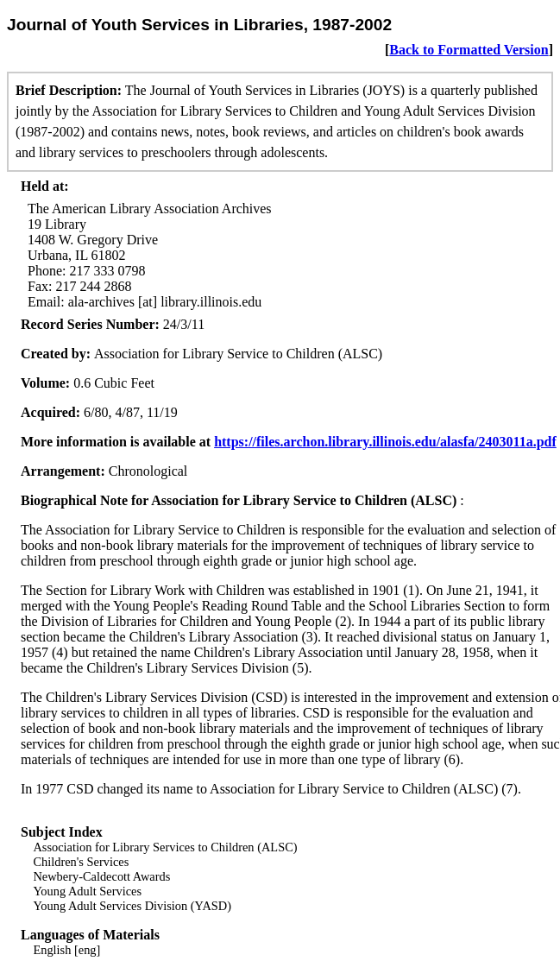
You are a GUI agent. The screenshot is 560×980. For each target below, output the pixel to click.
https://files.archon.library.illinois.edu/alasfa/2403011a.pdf (385, 442)
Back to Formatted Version (469, 50)
